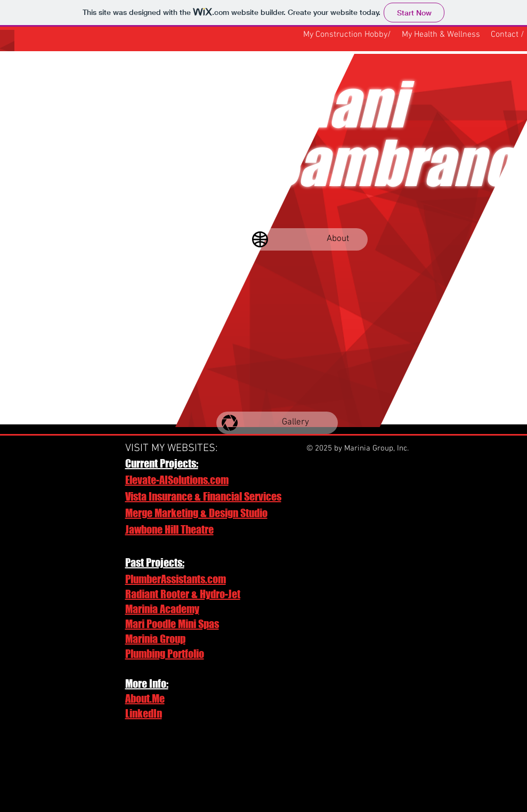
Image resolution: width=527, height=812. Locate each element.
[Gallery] (277, 423)
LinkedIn (144, 713)
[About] (307, 239)
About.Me (145, 698)
